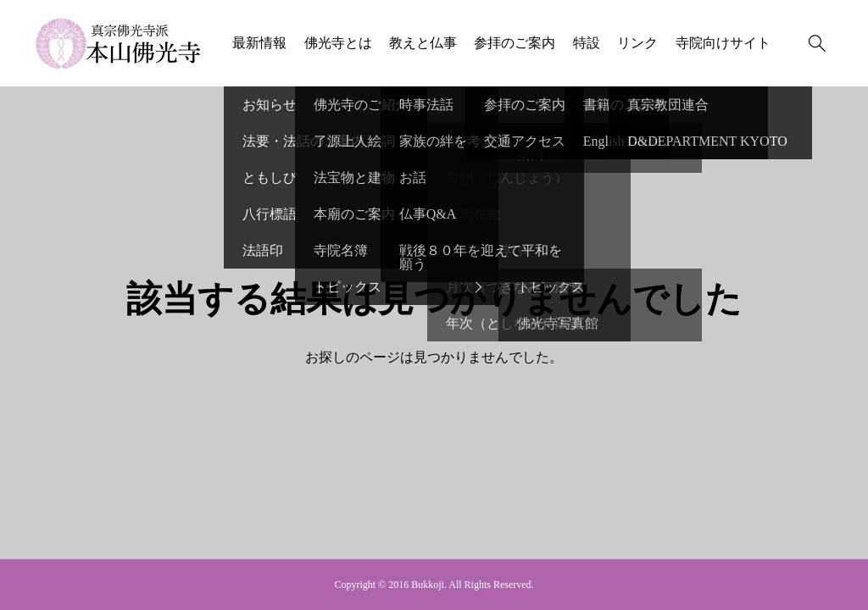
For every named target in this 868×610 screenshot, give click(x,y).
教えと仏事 (423, 43)
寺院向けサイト (723, 43)
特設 (587, 43)
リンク (637, 43)
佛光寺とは (338, 43)
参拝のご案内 (515, 43)
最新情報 (259, 43)
